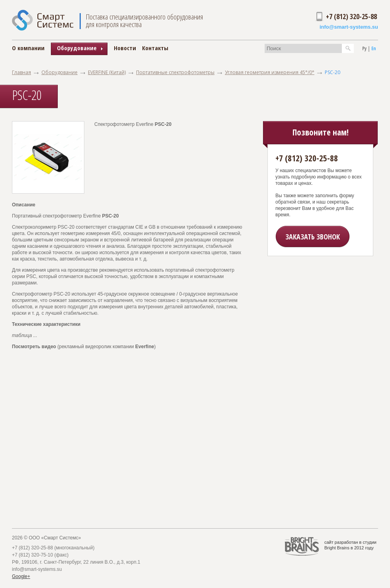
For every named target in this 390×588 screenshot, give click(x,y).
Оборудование (59, 72)
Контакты (155, 48)
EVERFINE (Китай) (107, 72)
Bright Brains (337, 548)
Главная (21, 72)
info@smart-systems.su (349, 27)
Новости (125, 48)
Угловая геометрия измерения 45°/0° (270, 72)
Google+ (21, 576)
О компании (28, 48)
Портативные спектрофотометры (175, 72)
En (374, 48)
